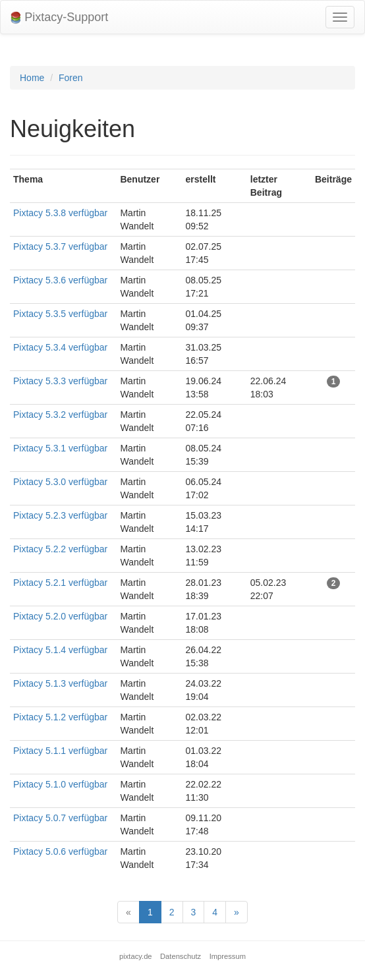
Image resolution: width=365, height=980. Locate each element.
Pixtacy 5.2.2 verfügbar (60, 549)
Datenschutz (181, 956)
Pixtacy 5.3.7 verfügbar (60, 246)
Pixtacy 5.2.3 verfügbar (60, 515)
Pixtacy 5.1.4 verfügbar (60, 650)
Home (32, 78)
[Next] (237, 912)
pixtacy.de (136, 956)
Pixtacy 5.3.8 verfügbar (60, 213)
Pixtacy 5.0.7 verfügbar (60, 818)
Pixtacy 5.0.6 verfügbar (60, 851)
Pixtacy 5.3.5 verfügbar (60, 314)
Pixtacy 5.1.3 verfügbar (60, 683)
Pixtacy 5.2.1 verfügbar (60, 583)
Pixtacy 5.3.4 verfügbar (60, 347)
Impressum (228, 956)
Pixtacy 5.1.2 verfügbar (60, 717)
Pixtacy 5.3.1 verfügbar (60, 448)
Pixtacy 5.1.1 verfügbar (60, 751)
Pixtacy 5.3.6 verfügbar (60, 280)
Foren (71, 78)
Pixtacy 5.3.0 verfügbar (60, 482)
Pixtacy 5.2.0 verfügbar (60, 616)
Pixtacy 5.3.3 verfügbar (60, 381)
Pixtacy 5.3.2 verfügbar (60, 415)
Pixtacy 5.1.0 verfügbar (60, 784)
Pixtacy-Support (59, 17)
